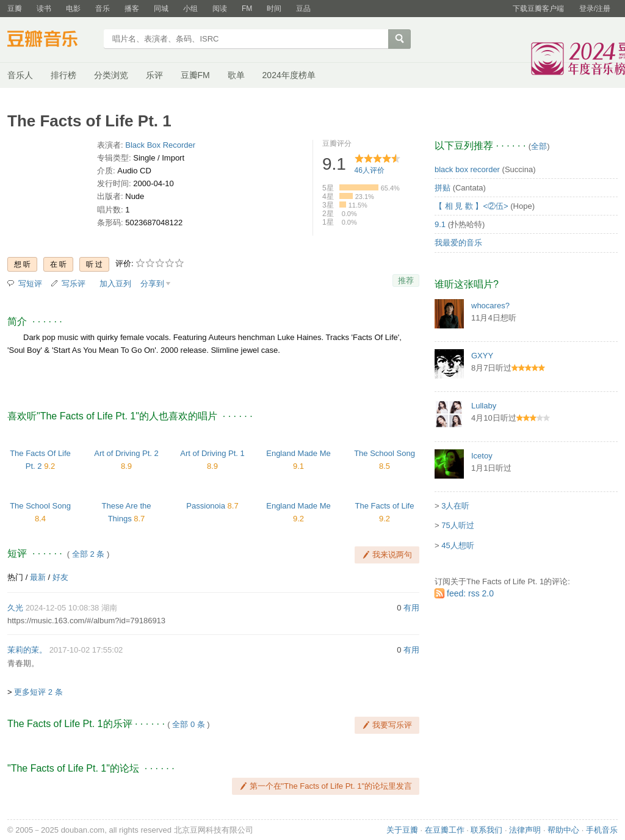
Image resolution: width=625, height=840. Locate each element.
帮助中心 (563, 830)
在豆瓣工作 (445, 830)
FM (247, 9)
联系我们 (486, 830)
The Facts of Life (385, 506)
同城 (161, 9)
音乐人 (20, 75)
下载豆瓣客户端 (538, 9)
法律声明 (525, 830)
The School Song (385, 453)
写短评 (30, 284)
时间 (274, 9)
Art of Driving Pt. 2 (126, 453)
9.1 (440, 224)
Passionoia (206, 506)
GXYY (482, 356)
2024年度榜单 (289, 75)
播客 (132, 9)
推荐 (406, 281)
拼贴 (443, 188)
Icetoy (482, 456)
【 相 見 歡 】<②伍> (471, 206)
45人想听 (457, 545)
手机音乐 (602, 830)
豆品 (303, 9)
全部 (539, 146)
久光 (15, 608)
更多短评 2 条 (38, 692)
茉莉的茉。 (27, 650)
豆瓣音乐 (52, 40)
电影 (73, 9)
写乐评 (74, 284)
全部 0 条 (188, 724)
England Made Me (298, 453)
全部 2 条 (88, 554)
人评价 (370, 170)
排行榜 (63, 75)
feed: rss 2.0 (470, 593)
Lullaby (484, 406)
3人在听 (455, 506)
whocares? (490, 306)
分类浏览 (111, 75)
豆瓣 (15, 9)
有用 (411, 608)
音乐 (103, 9)
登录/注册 (595, 9)
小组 (190, 9)
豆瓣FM (195, 75)
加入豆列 (115, 284)
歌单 (236, 75)
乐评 (154, 75)
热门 (15, 577)
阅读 (220, 9)
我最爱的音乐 (458, 243)
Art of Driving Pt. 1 (212, 453)
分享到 (152, 284)
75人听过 (457, 525)
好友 (60, 577)
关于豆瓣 (402, 830)
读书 (44, 9)
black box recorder (467, 169)
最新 (38, 577)
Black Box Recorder (160, 145)
